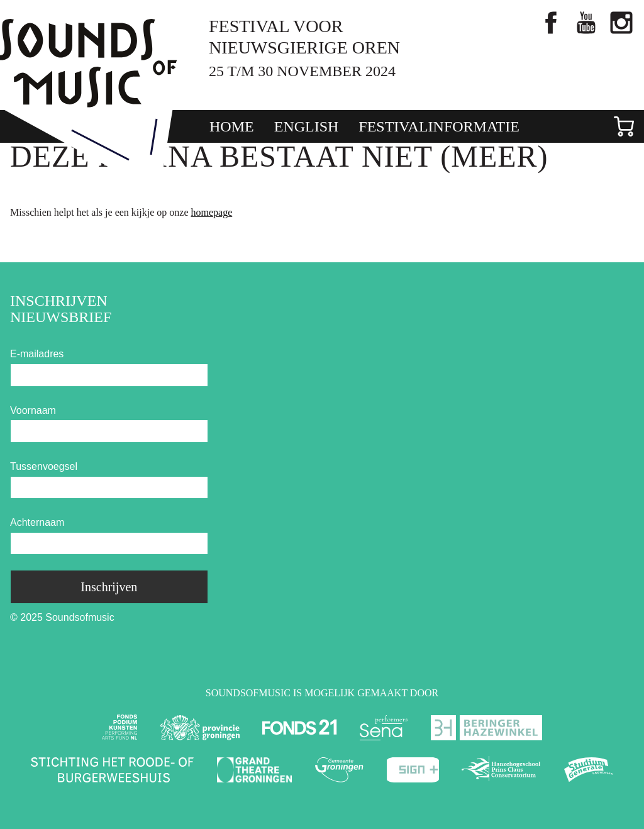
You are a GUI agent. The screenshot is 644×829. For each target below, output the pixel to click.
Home (232, 126)
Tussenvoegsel (44, 466)
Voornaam (33, 410)
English (307, 126)
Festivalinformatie (439, 126)
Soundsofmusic (89, 63)
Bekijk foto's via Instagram (621, 23)
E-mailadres (37, 354)
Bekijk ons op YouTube (586, 23)
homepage (211, 212)
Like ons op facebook (551, 23)
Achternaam (37, 522)
